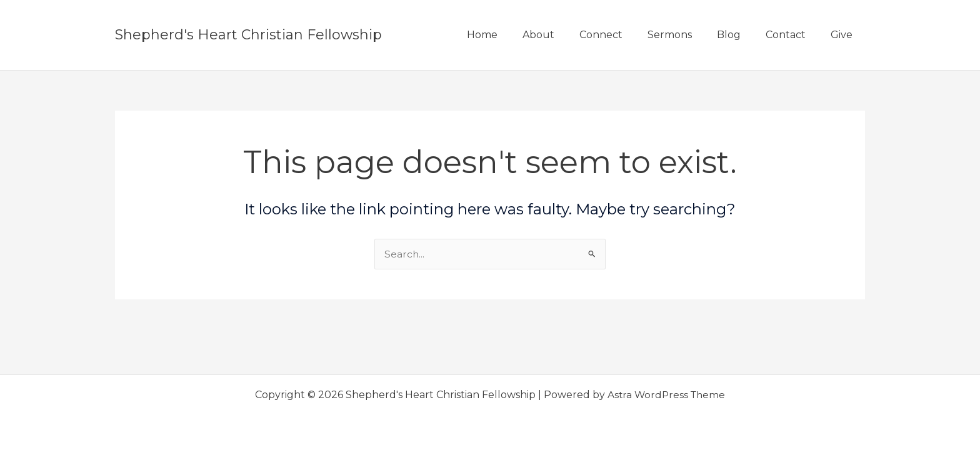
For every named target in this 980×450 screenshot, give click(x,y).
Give (844, 35)
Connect (623, 35)
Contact (793, 35)
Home (515, 35)
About (566, 35)
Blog (741, 35)
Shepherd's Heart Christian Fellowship (248, 35)
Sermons (687, 35)
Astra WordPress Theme (666, 395)
